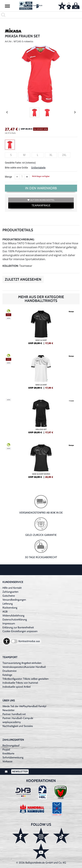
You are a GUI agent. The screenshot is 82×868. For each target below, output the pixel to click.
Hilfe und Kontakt (12, 588)
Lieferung (8, 604)
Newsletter (8, 710)
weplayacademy (12, 722)
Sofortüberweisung (13, 757)
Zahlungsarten (10, 592)
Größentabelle (38, 168)
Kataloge (7, 675)
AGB (5, 612)
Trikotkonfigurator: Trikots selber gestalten (26, 679)
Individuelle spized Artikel (17, 687)
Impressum (9, 623)
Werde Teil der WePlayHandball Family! (24, 706)
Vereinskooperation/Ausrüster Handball (24, 667)
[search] (41, 15)
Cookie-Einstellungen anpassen (20, 631)
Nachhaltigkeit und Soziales (18, 726)
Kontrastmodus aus (29, 641)
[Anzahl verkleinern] (17, 177)
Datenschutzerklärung (15, 619)
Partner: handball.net (14, 714)
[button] (7, 6)
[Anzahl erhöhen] (27, 177)
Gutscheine (9, 596)
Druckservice (9, 671)
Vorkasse (7, 761)
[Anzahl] (22, 177)
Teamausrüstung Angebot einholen (22, 663)
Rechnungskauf (11, 746)
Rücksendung (10, 608)
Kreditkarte (8, 753)
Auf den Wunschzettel (41, 200)
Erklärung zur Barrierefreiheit (18, 627)
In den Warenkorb (41, 188)
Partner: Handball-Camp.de (18, 718)
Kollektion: (11, 266)
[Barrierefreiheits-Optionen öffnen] (7, 641)
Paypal (6, 749)
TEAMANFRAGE (41, 205)
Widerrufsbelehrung (13, 616)
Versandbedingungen (14, 600)
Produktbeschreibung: (19, 239)
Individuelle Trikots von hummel (20, 683)
